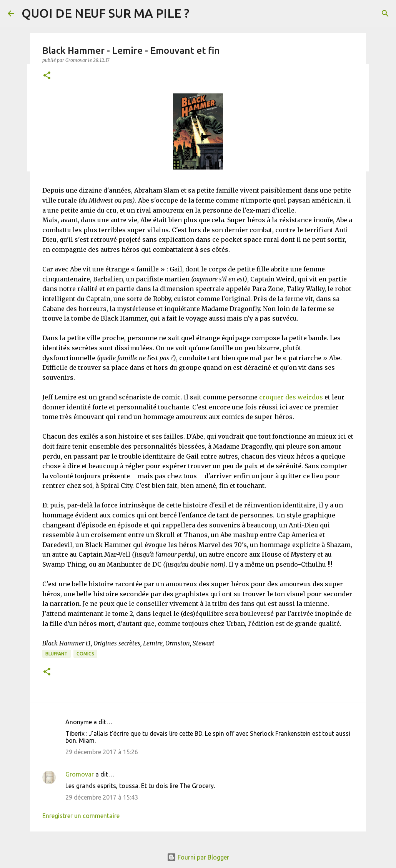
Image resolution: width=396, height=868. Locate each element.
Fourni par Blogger (198, 857)
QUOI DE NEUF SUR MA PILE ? (106, 13)
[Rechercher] (385, 13)
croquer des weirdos (291, 397)
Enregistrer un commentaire (81, 816)
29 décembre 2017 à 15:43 (102, 797)
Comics (85, 654)
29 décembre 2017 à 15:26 (102, 752)
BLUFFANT (57, 654)
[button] (47, 76)
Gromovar (80, 774)
